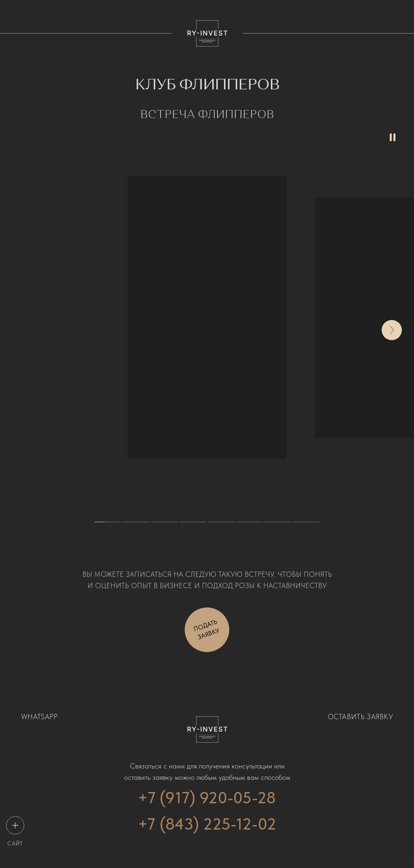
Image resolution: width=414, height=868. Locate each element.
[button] (207, 630)
